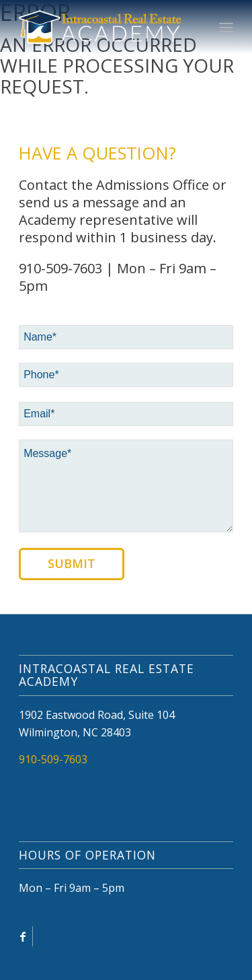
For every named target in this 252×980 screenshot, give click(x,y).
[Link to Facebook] (23, 936)
